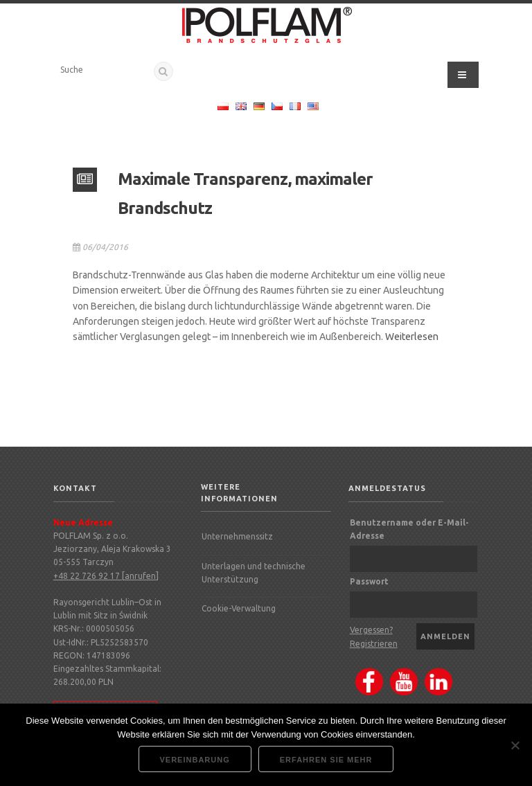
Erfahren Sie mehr (326, 760)
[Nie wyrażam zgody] (515, 745)
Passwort (369, 581)
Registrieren (374, 644)
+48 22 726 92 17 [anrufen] (106, 576)
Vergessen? (371, 630)
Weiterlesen (412, 337)
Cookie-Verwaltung (239, 608)
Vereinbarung (195, 760)
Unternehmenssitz (237, 536)
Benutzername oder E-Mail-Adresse (409, 529)
